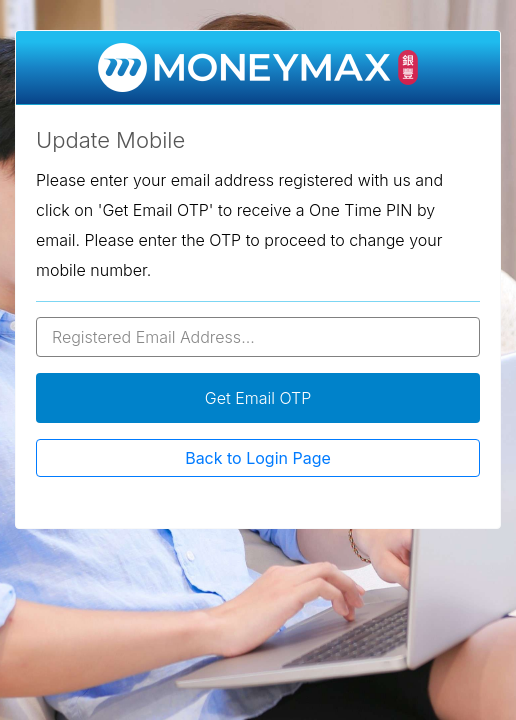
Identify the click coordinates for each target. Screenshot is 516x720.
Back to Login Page (258, 458)
